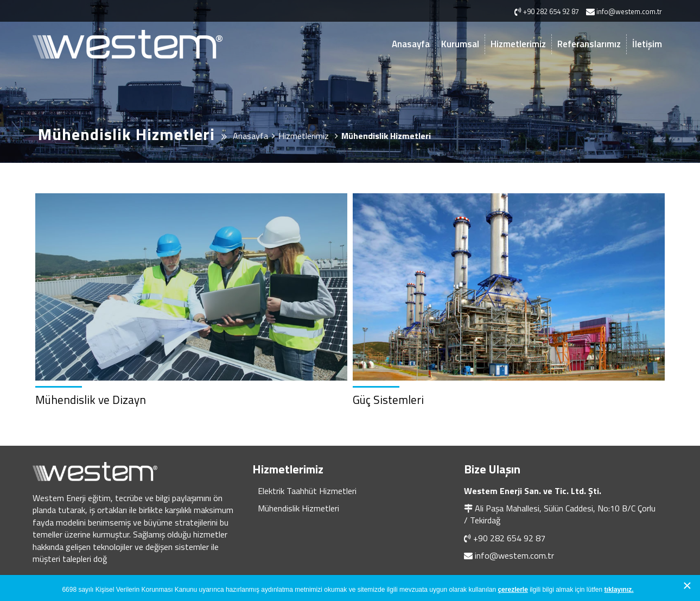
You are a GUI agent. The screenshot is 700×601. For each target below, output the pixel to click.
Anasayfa (411, 44)
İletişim (647, 44)
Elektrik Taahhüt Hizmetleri (307, 491)
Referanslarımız (589, 44)
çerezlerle (513, 590)
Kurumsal (460, 44)
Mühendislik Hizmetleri (298, 508)
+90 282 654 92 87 (509, 538)
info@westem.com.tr (514, 555)
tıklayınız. (619, 590)
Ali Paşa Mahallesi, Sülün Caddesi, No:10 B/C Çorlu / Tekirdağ (560, 514)
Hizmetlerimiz (518, 44)
